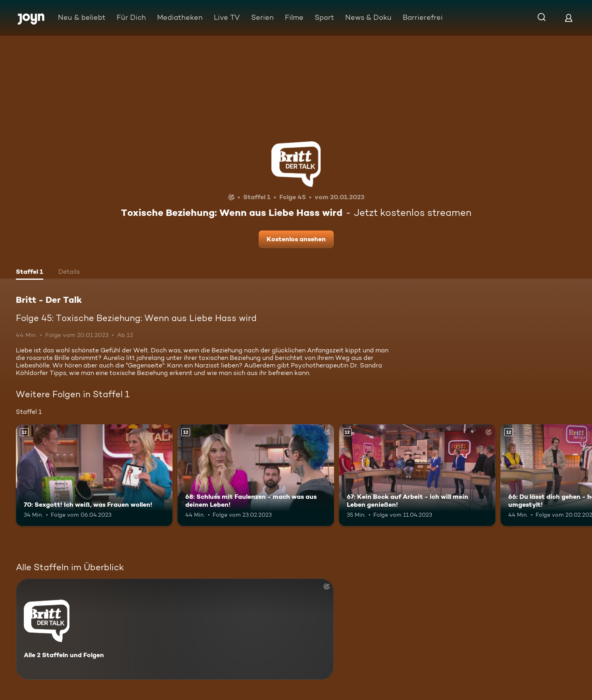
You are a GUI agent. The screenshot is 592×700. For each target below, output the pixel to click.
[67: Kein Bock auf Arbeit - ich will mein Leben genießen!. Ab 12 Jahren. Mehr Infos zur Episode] (417, 475)
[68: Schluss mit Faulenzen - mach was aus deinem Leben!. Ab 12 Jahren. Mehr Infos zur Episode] (256, 475)
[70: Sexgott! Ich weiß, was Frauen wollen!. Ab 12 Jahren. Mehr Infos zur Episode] (94, 475)
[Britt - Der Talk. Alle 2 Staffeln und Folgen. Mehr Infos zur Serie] (175, 629)
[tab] (30, 273)
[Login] (569, 18)
